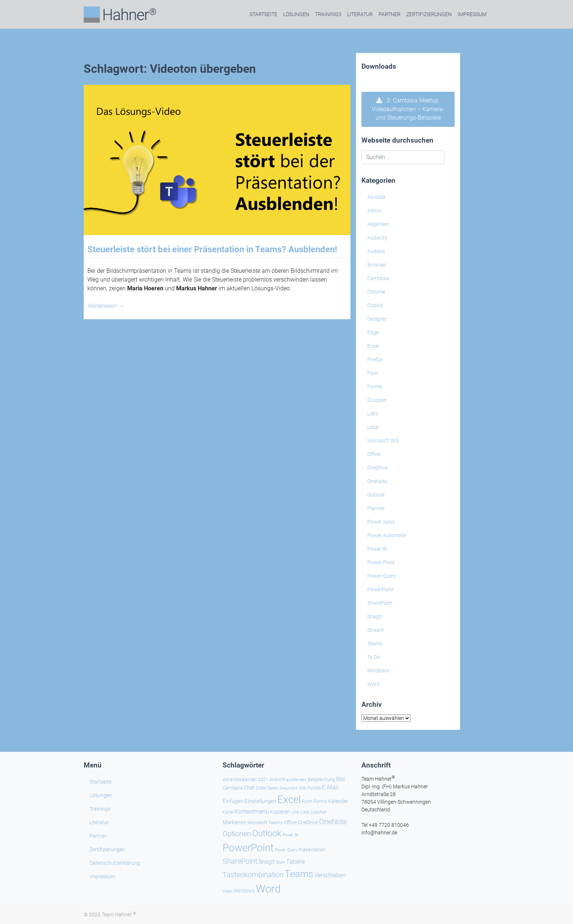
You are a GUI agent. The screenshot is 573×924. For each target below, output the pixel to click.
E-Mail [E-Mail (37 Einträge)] (330, 787)
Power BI (377, 549)
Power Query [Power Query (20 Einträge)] (286, 850)
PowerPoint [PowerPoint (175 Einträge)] (248, 848)
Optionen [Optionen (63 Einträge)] (237, 834)
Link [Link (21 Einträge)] (295, 812)
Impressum (472, 14)
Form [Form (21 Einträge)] (307, 802)
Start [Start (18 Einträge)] (280, 862)
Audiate (376, 251)
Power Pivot (381, 562)
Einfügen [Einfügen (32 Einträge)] (233, 801)
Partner (390, 14)
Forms (375, 386)
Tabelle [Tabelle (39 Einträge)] (295, 862)
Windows (378, 671)
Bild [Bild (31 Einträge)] (340, 779)
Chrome (376, 292)
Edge (373, 332)
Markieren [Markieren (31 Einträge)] (234, 822)
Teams (375, 644)
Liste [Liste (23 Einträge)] (305, 812)
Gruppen (377, 400)
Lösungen (296, 14)
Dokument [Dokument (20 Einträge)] (289, 788)
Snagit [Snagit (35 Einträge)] (267, 862)
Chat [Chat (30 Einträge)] (249, 788)
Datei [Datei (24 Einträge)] (261, 788)
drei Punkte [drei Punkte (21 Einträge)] (310, 788)
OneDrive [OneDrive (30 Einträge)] (308, 823)
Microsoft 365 (383, 441)
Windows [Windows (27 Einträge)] (244, 891)
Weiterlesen (106, 306)
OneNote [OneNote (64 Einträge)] (333, 822)
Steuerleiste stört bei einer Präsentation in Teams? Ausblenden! (212, 249)
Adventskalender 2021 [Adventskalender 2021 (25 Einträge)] (245, 779)
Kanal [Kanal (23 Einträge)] (228, 812)
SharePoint (380, 603)
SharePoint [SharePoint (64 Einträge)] (240, 861)
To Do (374, 657)
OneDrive (377, 468)
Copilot (375, 305)
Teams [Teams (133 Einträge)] (299, 874)
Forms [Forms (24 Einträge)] (320, 801)
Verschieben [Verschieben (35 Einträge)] (330, 875)
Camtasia (378, 278)
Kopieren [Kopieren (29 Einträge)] (280, 812)
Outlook (376, 495)
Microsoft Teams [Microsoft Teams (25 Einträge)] (265, 823)
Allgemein (378, 224)
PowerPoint (381, 589)
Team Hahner (119, 914)
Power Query (382, 576)
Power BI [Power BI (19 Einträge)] (291, 835)
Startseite (263, 14)
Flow (373, 373)
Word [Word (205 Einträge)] (268, 889)
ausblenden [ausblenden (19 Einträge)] (296, 780)
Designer (377, 319)
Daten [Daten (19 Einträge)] (273, 788)
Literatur (360, 14)
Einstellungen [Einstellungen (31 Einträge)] (260, 801)
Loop (373, 427)
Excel (373, 346)
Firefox (375, 359)
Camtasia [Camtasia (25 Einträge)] (233, 788)
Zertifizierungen (429, 14)
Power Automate (386, 535)
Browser (377, 265)
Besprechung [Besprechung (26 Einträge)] (321, 779)
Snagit (375, 616)
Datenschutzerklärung (115, 863)
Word (373, 684)
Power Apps (381, 522)
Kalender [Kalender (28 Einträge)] (338, 801)
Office (374, 454)
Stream (375, 630)
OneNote (377, 481)
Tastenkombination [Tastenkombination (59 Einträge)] (253, 875)
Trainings (328, 14)
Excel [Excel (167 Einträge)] (289, 799)
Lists (373, 414)
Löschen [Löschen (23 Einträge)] (319, 812)
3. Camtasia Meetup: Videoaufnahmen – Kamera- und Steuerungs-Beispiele (408, 109)
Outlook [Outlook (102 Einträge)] (267, 833)
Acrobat (376, 197)
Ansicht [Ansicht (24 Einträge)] (277, 779)
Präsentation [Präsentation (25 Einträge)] (312, 850)
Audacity (377, 238)
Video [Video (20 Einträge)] (227, 891)
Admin (375, 211)
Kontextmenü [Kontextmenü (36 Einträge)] (252, 812)
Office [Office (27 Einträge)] (290, 822)
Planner (376, 508)
